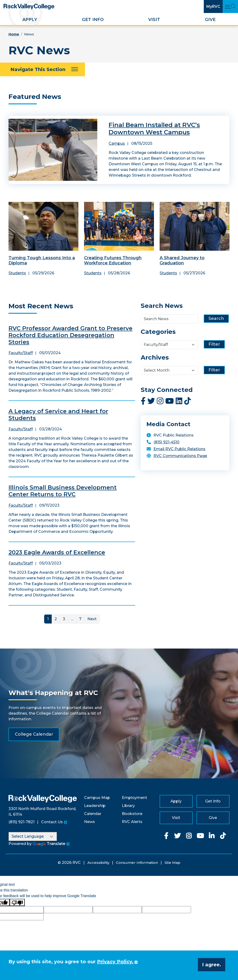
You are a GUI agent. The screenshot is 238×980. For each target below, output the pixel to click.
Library (128, 806)
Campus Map (97, 798)
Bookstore (132, 814)
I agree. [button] (212, 965)
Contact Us (52, 822)
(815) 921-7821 (21, 822)
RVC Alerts (132, 822)
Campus (117, 143)
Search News (162, 306)
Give (210, 20)
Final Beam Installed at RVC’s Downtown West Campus (154, 129)
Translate (49, 844)
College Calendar (34, 734)
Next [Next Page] (92, 619)
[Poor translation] (17, 902)
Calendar (93, 814)
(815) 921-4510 (166, 442)
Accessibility (98, 863)
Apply (30, 20)
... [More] (72, 619)
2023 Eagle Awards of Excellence (57, 552)
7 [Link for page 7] (80, 619)
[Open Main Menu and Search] (230, 6)
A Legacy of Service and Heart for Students (58, 415)
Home (14, 34)
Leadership (95, 806)
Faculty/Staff (21, 353)
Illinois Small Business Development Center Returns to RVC (63, 491)
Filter (214, 344)
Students (17, 273)
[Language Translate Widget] (33, 836)
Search (216, 318)
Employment (134, 798)
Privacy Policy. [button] (115, 962)
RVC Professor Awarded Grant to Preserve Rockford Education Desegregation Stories (70, 335)
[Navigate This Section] (42, 69)
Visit (154, 20)
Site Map (172, 863)
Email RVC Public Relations (179, 449)
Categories (158, 332)
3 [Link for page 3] (64, 619)
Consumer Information (137, 863)
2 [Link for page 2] (56, 619)
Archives (155, 358)
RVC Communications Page (180, 456)
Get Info (93, 20)
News (89, 822)
